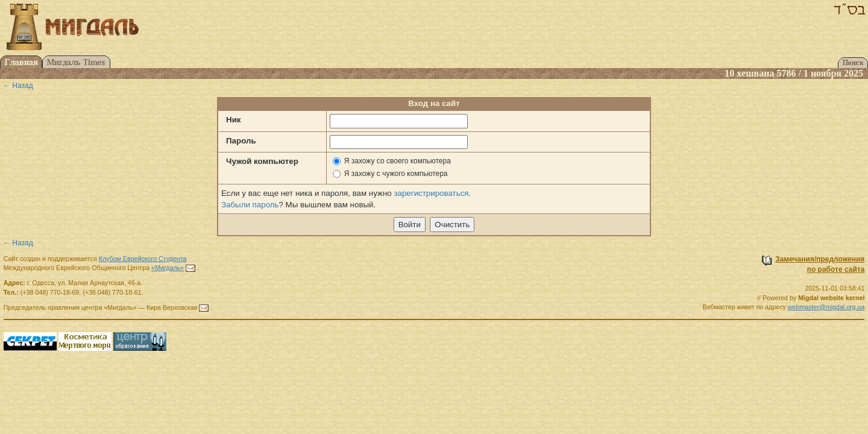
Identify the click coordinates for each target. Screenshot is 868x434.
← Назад (18, 86)
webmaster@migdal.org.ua (826, 307)
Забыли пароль (250, 205)
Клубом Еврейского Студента (143, 259)
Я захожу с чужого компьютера (396, 174)
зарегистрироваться (431, 193)
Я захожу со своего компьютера (398, 161)
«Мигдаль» (168, 268)
